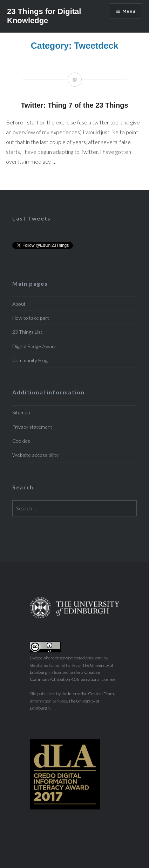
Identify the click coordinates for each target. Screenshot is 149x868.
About (19, 304)
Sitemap (21, 412)
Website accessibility (35, 455)
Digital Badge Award (34, 346)
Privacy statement (32, 427)
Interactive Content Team (91, 694)
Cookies (21, 441)
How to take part (31, 318)
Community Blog (30, 360)
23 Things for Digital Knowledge (44, 16)
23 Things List (27, 332)
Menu (129, 11)
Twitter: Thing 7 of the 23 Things (74, 124)
